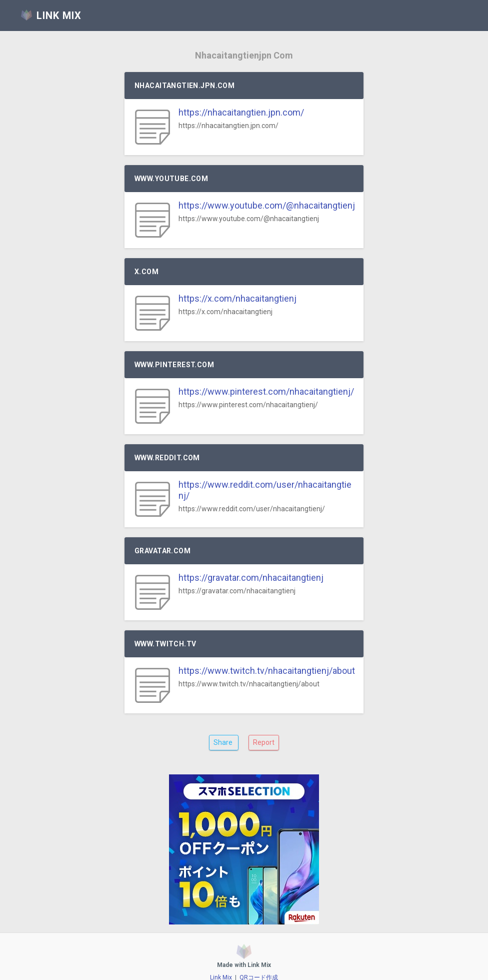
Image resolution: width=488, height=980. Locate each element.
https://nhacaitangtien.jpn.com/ (241, 112)
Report (264, 742)
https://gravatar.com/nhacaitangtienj (251, 578)
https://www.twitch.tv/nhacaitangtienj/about (267, 671)
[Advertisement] (244, 843)
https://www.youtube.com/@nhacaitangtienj (267, 205)
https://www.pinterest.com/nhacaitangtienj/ (266, 391)
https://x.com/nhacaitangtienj (237, 298)
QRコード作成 (259, 965)
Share (224, 742)
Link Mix (221, 965)
